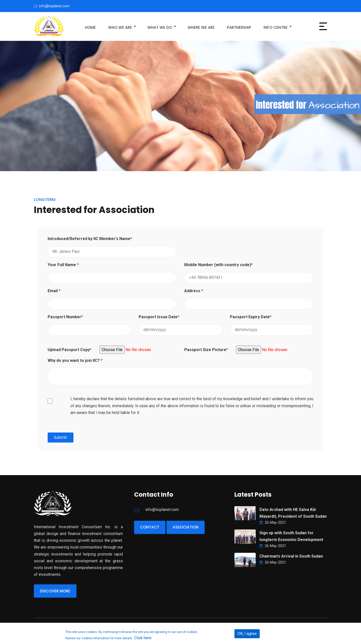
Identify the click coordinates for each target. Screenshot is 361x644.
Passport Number (65, 317)
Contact (152, 528)
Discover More (57, 592)
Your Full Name (63, 265)
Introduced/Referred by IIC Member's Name (90, 239)
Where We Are (195, 26)
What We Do (155, 26)
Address (194, 291)
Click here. (143, 638)
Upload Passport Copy (70, 350)
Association (191, 528)
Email (54, 291)
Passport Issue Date (159, 317)
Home (89, 26)
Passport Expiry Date (251, 317)
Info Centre (265, 26)
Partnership (231, 26)
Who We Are (117, 26)
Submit (61, 437)
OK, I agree (247, 634)
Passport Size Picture (206, 350)
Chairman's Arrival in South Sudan (291, 556)
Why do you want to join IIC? (75, 360)
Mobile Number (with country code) (218, 265)
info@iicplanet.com (54, 6)
